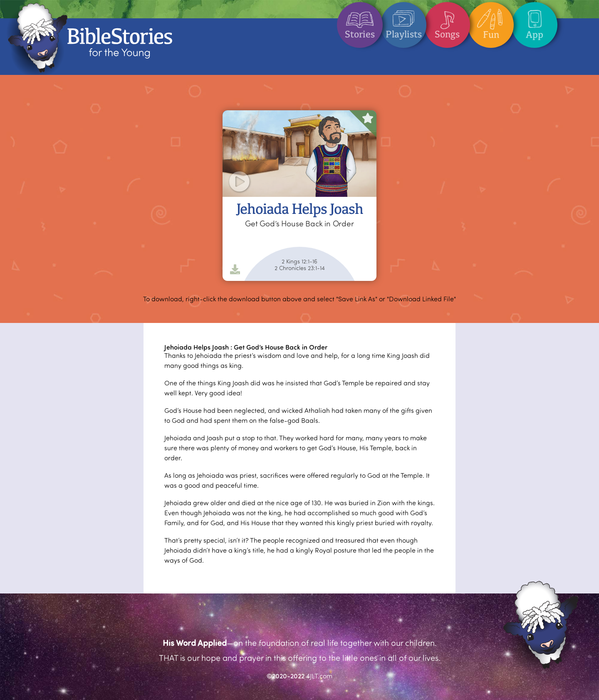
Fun (491, 21)
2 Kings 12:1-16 (299, 261)
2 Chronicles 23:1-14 (300, 268)
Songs (447, 21)
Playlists (404, 21)
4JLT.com (319, 676)
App (535, 21)
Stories (360, 21)
